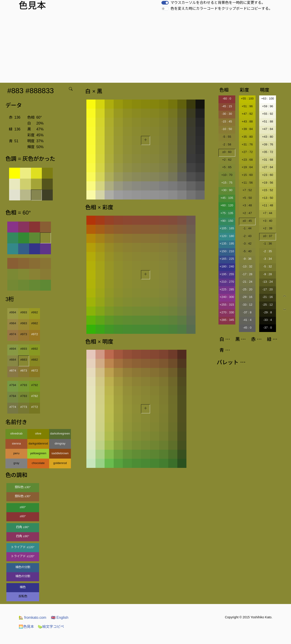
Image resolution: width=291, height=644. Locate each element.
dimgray (60, 443)
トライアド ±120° (23, 547)
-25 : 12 (267, 305)
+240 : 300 (227, 297)
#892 (35, 349)
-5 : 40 (247, 251)
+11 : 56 (247, 183)
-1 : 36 (268, 243)
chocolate (38, 463)
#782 (35, 396)
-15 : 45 (227, 121)
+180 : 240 (227, 266)
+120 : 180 (227, 236)
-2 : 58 (227, 144)
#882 (35, 360)
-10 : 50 (227, 129)
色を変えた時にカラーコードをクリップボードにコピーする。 (221, 9)
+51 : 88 (268, 121)
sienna (16, 443)
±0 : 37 (268, 236)
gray (16, 463)
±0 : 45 (247, 221)
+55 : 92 (268, 114)
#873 (24, 371)
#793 (24, 385)
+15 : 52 (268, 190)
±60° (23, 507)
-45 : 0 (247, 328)
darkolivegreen (60, 433)
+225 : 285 (227, 289)
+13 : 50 (268, 198)
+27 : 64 (268, 167)
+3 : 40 (267, 221)
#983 (24, 323)
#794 (13, 385)
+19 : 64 (247, 167)
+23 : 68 (247, 160)
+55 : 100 (247, 99)
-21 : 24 (247, 282)
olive (38, 433)
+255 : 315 (227, 305)
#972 (35, 334)
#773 (24, 407)
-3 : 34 (268, 259)
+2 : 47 (247, 213)
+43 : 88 (247, 121)
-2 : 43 (247, 236)
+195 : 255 (227, 274)
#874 (13, 371)
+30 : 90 (227, 190)
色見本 (26, 627)
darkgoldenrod (38, 443)
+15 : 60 (247, 175)
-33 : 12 (247, 305)
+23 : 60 (268, 175)
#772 (35, 407)
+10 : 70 (227, 175)
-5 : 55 (227, 137)
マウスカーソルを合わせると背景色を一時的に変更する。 (218, 3)
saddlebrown (60, 453)
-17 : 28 (247, 274)
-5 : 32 (268, 266)
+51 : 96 (247, 106)
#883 (24, 360)
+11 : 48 (268, 205)
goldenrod (60, 463)
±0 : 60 (227, 152)
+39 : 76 (268, 144)
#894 (13, 349)
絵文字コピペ (51, 627)
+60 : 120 (227, 205)
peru (16, 453)
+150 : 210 (227, 251)
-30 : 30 (227, 114)
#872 (35, 371)
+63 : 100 (268, 99)
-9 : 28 (268, 274)
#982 (35, 323)
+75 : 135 (227, 213)
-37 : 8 (247, 312)
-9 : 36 (247, 259)
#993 (24, 312)
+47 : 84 (268, 129)
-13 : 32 (247, 266)
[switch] (165, 3)
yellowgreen (38, 453)
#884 (13, 360)
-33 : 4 (268, 320)
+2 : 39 (267, 228)
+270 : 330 (227, 312)
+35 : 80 (247, 137)
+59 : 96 (268, 106)
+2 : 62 (227, 160)
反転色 (23, 596)
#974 (13, 334)
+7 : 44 (267, 213)
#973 (24, 334)
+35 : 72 (268, 152)
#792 (35, 385)
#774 (13, 407)
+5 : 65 (227, 167)
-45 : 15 (227, 106)
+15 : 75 (227, 183)
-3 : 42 (247, 243)
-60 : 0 (227, 99)
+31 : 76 (247, 144)
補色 (23, 587)
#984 (13, 323)
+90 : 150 (227, 221)
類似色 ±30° (23, 487)
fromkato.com (32, 618)
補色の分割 (23, 567)
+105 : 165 (227, 228)
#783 (24, 396)
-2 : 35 (268, 251)
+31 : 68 (268, 160)
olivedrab (16, 433)
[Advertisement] (145, 49)
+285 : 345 (227, 320)
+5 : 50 (247, 198)
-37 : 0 (268, 328)
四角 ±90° (23, 527)
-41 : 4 (247, 320)
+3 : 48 (247, 205)
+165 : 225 (227, 259)
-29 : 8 (268, 312)
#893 (24, 349)
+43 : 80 (268, 137)
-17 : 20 (267, 289)
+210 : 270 (227, 282)
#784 (13, 396)
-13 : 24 (267, 282)
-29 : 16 (247, 297)
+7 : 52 (247, 190)
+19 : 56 (268, 183)
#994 (13, 312)
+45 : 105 (227, 198)
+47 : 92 (247, 114)
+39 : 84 (247, 129)
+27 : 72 (247, 152)
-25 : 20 (247, 289)
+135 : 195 (227, 243)
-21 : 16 (267, 297)
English (60, 618)
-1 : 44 (247, 228)
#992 (35, 312)
